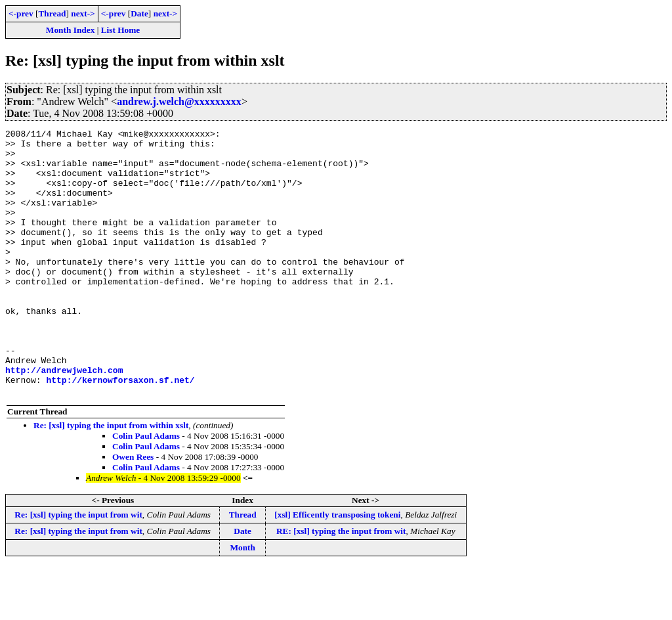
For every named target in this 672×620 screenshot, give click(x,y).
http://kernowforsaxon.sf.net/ (120, 431)
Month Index (70, 30)
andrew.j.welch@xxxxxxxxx (179, 101)
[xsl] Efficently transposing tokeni (337, 568)
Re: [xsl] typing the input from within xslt (111, 478)
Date (139, 13)
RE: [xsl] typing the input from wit (341, 584)
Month (242, 601)
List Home (121, 30)
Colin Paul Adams (146, 489)
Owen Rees (133, 510)
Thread (52, 13)
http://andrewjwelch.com (64, 419)
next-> (83, 13)
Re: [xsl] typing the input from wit (78, 568)
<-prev (21, 13)
